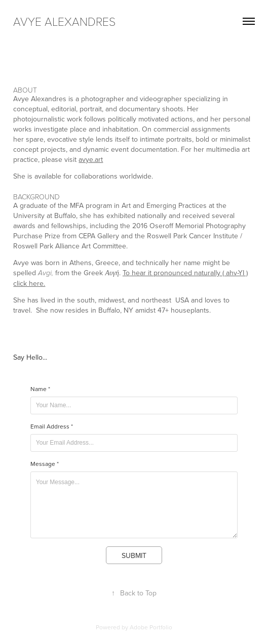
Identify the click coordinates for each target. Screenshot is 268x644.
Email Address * (52, 426)
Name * (40, 389)
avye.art (91, 159)
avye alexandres (64, 21)
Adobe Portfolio (151, 627)
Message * (45, 464)
